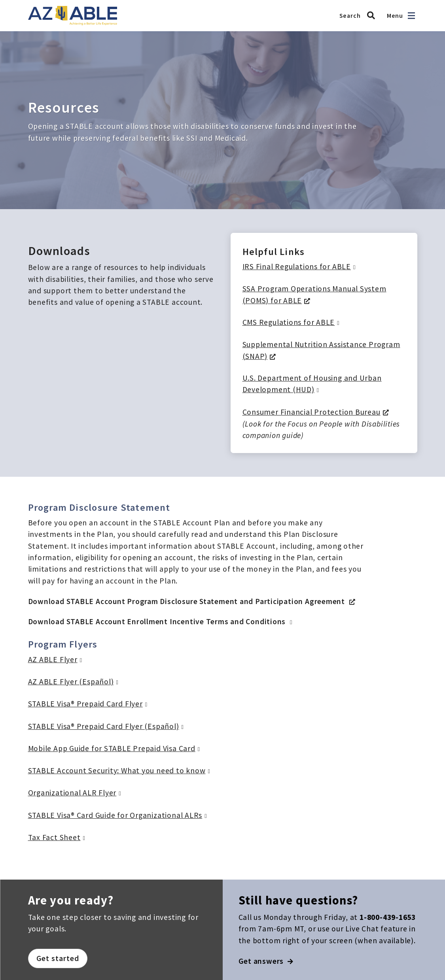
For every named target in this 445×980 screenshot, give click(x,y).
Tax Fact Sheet (54, 837)
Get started (58, 958)
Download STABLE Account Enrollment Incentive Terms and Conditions (158, 621)
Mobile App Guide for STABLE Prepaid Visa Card (112, 748)
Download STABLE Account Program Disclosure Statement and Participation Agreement (187, 601)
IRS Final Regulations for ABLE (297, 266)
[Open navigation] (411, 16)
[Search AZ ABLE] (359, 15)
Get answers (266, 961)
